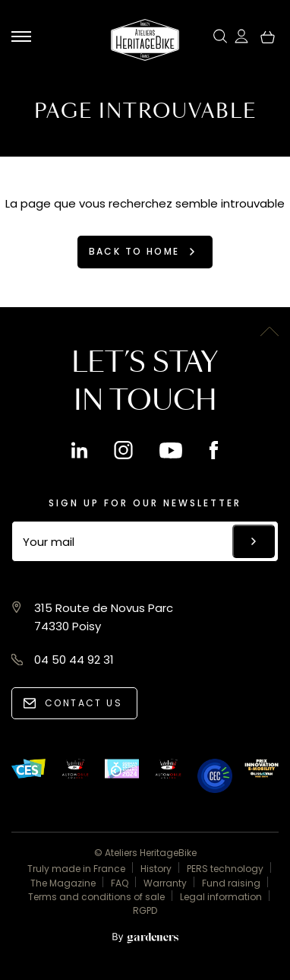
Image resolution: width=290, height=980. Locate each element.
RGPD (145, 910)
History (156, 869)
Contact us (84, 703)
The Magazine (63, 883)
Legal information (221, 897)
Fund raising (231, 883)
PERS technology (225, 869)
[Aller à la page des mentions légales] (145, 939)
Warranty (165, 883)
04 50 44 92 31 (74, 660)
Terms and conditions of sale (96, 897)
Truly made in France (76, 869)
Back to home (134, 251)
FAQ (120, 883)
